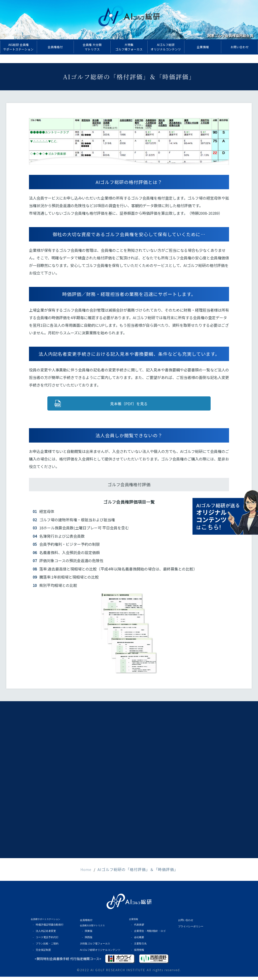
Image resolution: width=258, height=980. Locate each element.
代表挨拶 (138, 931)
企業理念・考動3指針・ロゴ (148, 936)
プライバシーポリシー (189, 932)
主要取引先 (139, 948)
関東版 (88, 936)
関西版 (88, 942)
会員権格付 (86, 926)
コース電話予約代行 (46, 942)
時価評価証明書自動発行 (48, 931)
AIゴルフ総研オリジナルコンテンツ (98, 953)
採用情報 (138, 953)
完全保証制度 (42, 953)
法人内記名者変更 (45, 936)
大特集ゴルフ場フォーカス (93, 948)
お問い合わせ (185, 926)
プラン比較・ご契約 (46, 948)
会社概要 (138, 942)
